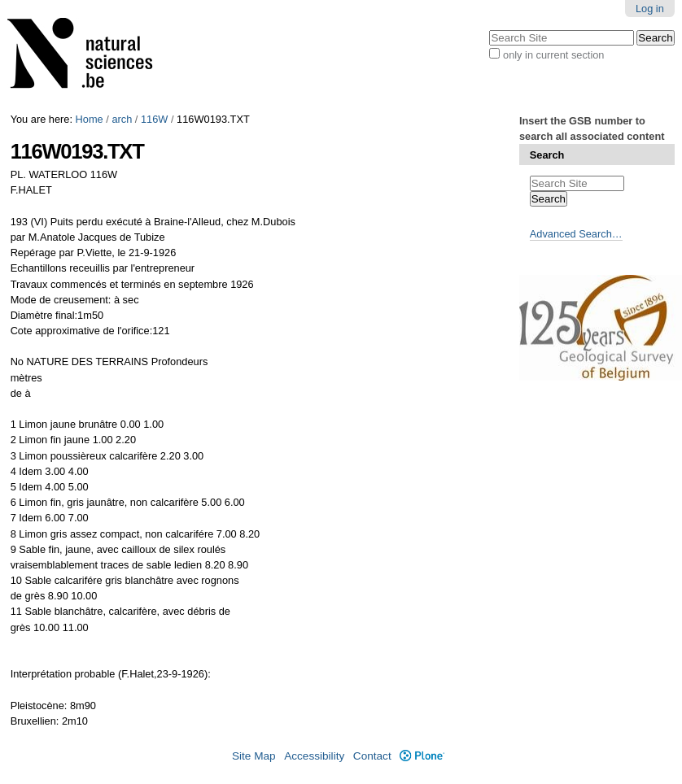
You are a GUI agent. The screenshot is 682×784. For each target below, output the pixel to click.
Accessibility (314, 756)
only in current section (553, 55)
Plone (422, 756)
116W (154, 119)
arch (122, 119)
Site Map (254, 756)
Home (90, 119)
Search (547, 155)
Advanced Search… (576, 234)
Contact (372, 756)
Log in (650, 9)
